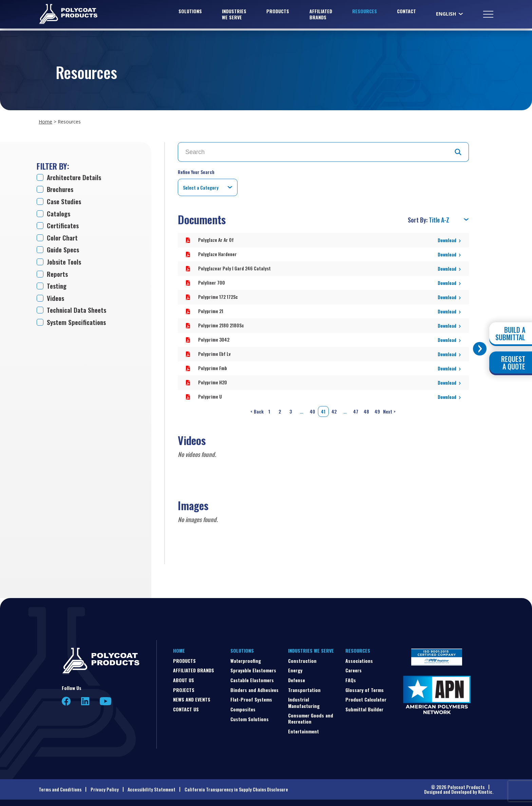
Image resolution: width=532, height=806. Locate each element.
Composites (243, 707)
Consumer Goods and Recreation (311, 717)
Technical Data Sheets (78, 314)
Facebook (66, 700)
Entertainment (303, 730)
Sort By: (418, 218)
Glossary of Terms (365, 688)
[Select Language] (450, 15)
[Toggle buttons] (480, 349)
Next (390, 410)
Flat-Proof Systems (251, 698)
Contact (406, 12)
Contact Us (186, 707)
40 (312, 410)
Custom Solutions (250, 717)
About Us (184, 678)
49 (377, 410)
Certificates (64, 227)
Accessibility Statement (151, 788)
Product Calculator (366, 698)
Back (256, 410)
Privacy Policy (105, 788)
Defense (297, 678)
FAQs (351, 678)
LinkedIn (85, 699)
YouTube (106, 699)
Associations (359, 659)
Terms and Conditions (60, 788)
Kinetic (485, 790)
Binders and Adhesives (254, 688)
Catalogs (59, 215)
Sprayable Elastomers (253, 668)
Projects (184, 688)
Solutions (190, 12)
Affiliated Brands (321, 15)
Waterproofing (246, 659)
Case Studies (65, 202)
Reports (58, 277)
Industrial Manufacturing (304, 701)
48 (366, 410)
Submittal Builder (364, 707)
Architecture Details (76, 177)
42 (334, 410)
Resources (365, 12)
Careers (354, 668)
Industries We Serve (234, 15)
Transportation (304, 688)
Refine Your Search (196, 172)
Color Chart (63, 239)
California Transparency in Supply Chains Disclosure (236, 788)
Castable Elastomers (252, 678)
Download (447, 238)
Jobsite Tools (65, 264)
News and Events (192, 698)
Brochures (61, 190)
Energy (295, 668)
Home (45, 122)
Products (278, 12)
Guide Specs (64, 252)
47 (356, 410)
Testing (57, 289)
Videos (56, 302)
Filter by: (53, 166)
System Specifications (78, 326)
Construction (302, 659)
